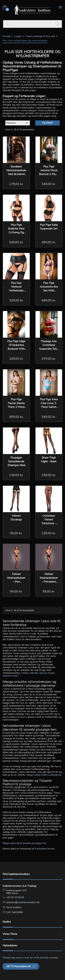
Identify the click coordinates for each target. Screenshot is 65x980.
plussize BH (47, 714)
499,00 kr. (49, 242)
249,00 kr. (16, 359)
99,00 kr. (16, 533)
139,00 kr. (16, 475)
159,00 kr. (49, 475)
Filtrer (47, 123)
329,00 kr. (16, 300)
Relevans (18, 123)
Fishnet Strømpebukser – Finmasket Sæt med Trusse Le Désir (49, 582)
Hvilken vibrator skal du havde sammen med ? (29, 674)
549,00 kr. (49, 184)
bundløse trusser (16, 717)
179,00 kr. (16, 184)
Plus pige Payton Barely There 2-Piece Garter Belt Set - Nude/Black (16, 407)
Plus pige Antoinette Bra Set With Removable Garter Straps (49, 291)
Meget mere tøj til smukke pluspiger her (24, 843)
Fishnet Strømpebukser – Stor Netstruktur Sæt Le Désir (16, 582)
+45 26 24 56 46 (14, 897)
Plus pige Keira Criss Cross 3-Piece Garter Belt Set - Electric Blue (49, 407)
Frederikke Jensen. (45, 849)
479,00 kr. (49, 359)
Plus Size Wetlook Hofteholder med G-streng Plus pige (16, 291)
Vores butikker (13, 907)
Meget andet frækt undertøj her (44, 775)
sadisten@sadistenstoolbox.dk (22, 902)
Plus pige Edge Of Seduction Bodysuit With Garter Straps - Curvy (16, 349)
